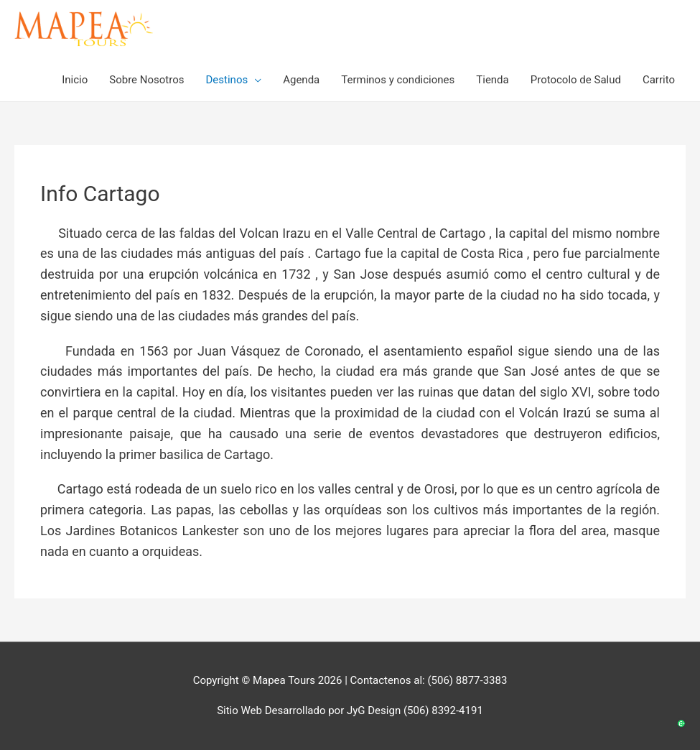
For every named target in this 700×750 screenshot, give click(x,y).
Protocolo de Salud (576, 80)
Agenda (301, 80)
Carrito (659, 80)
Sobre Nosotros (146, 80)
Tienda (492, 80)
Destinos (227, 80)
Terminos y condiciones (398, 80)
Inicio (75, 80)
